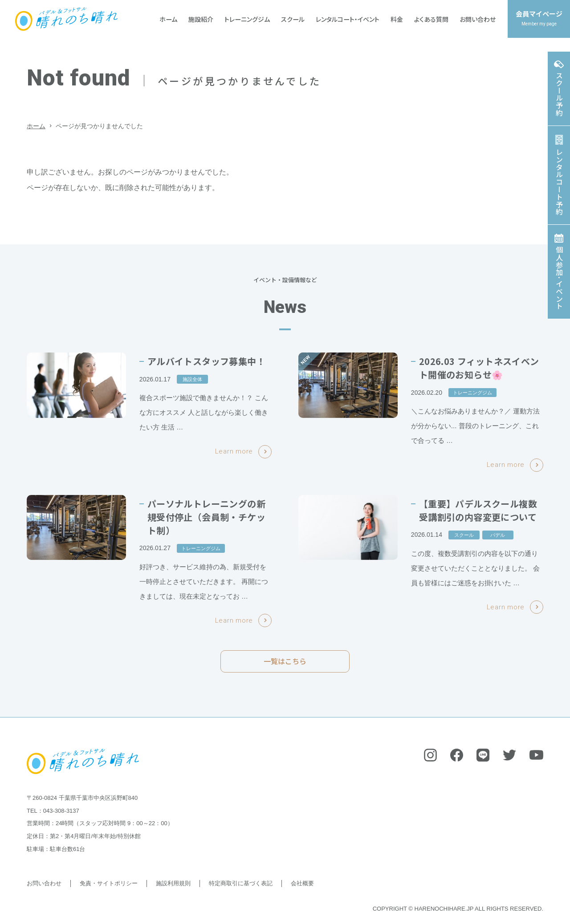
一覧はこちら (285, 666)
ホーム (36, 126)
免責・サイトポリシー (109, 883)
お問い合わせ (44, 883)
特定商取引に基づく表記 (241, 883)
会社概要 (302, 883)
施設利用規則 (173, 883)
